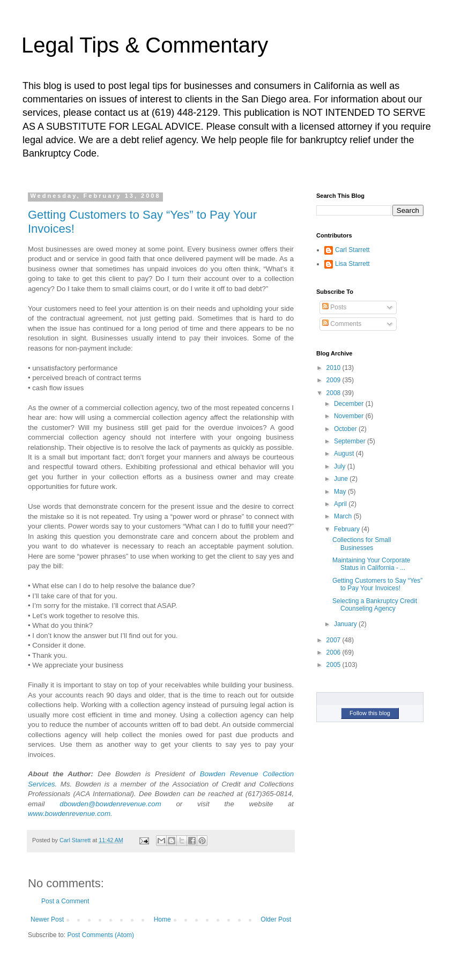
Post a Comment (65, 901)
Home (162, 919)
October (346, 429)
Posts (334, 307)
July (341, 466)
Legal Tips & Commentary (145, 45)
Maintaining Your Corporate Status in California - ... (371, 564)
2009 (334, 380)
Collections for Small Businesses (362, 544)
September (351, 441)
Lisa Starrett (352, 264)
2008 (334, 393)
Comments (342, 324)
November (350, 416)
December (350, 404)
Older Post (276, 919)
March (344, 516)
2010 (334, 368)
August (345, 454)
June (342, 479)
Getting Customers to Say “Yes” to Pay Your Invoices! (377, 584)
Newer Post (47, 919)
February (348, 529)
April (341, 504)
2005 (334, 665)
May (341, 492)
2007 (334, 640)
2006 (334, 652)
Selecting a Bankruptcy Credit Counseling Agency (375, 605)
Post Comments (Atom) (101, 935)
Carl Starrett (352, 250)
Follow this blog (370, 713)
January (346, 624)
